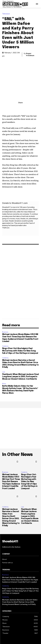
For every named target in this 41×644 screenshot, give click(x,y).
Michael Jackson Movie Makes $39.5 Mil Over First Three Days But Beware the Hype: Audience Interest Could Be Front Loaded (11, 466)
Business (5, 316)
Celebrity (5, 330)
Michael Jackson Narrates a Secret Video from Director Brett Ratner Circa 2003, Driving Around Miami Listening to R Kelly (20, 586)
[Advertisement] (20, 412)
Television (7, 14)
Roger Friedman (30, 54)
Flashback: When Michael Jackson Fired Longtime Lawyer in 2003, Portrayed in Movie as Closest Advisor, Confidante (20, 361)
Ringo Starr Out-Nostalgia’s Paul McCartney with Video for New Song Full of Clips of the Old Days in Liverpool (20, 335)
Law (4, 356)
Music (4, 368)
